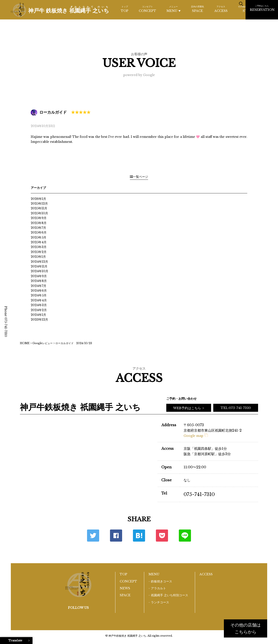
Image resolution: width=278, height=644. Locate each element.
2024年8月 (39, 281)
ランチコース (160, 602)
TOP (125, 9)
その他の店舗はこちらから (246, 628)
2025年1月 (38, 257)
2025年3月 (39, 247)
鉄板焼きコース (162, 581)
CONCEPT (147, 9)
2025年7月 (38, 228)
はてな (139, 536)
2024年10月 (40, 271)
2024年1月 (38, 315)
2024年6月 (39, 291)
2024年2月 (39, 310)
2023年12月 (39, 320)
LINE (185, 536)
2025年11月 (39, 208)
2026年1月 (38, 199)
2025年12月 (39, 204)
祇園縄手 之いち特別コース (170, 595)
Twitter (93, 536)
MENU (174, 9)
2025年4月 (39, 242)
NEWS (125, 588)
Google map (196, 436)
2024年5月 (39, 295)
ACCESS (221, 9)
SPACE (197, 9)
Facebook (116, 536)
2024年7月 (39, 286)
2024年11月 (39, 266)
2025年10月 (39, 213)
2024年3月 (39, 305)
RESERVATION (262, 8)
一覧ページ (139, 177)
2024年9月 (39, 276)
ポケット (162, 536)
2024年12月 (39, 262)
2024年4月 (39, 300)
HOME (25, 343)
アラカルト (158, 588)
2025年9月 (39, 218)
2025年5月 (39, 237)
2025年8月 (39, 223)
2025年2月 (39, 252)
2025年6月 (39, 232)
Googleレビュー (43, 343)
